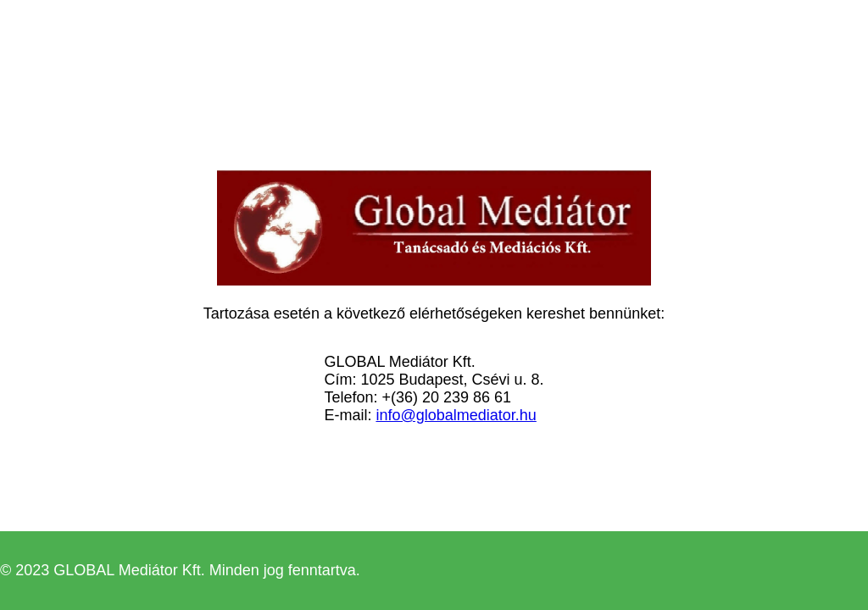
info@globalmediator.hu (456, 415)
